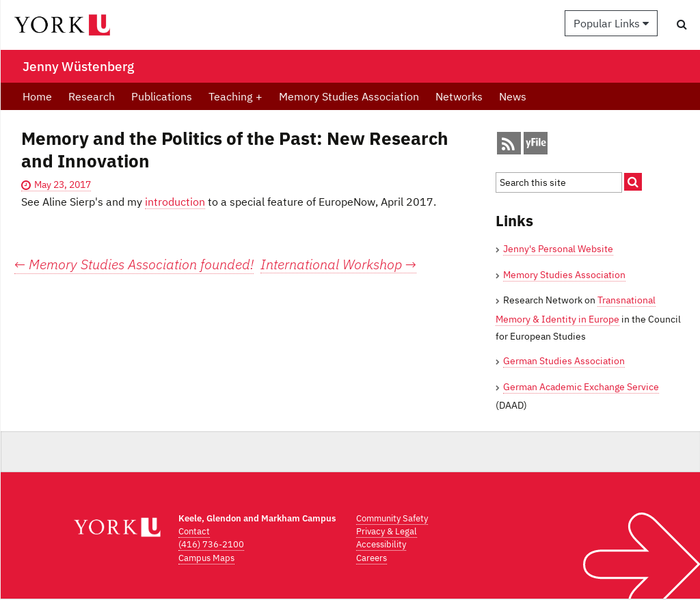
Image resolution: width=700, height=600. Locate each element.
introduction (175, 202)
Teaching (235, 96)
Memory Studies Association (349, 96)
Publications (162, 96)
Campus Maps (206, 558)
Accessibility (381, 544)
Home (37, 96)
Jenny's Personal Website (558, 249)
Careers (372, 558)
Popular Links (611, 23)
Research (92, 96)
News (513, 96)
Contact (194, 531)
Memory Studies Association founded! (134, 264)
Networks (459, 96)
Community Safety (392, 518)
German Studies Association (564, 361)
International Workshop (338, 264)
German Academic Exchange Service (581, 387)
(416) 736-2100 (211, 544)
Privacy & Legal (387, 531)
